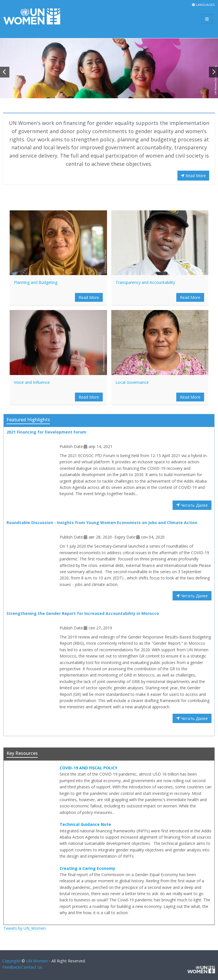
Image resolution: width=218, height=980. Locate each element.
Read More (193, 176)
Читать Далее (192, 505)
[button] (5, 72)
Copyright (11, 961)
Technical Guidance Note (85, 824)
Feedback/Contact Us (22, 967)
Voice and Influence (32, 382)
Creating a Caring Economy (87, 868)
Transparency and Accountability (145, 282)
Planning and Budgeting (36, 282)
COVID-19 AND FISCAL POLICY (88, 768)
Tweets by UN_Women (25, 928)
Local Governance (132, 382)
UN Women (37, 961)
